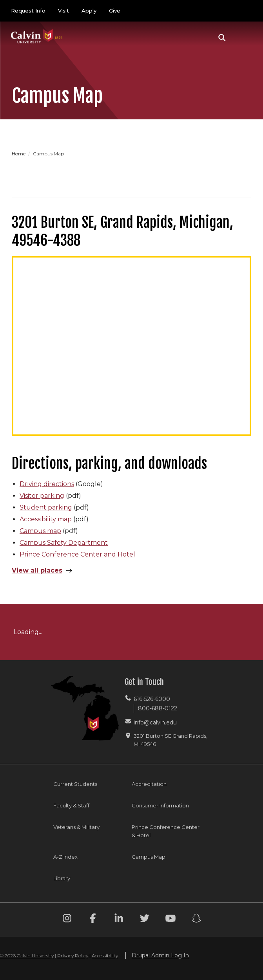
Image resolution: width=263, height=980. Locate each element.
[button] (222, 38)
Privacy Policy (73, 956)
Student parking (46, 507)
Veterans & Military (76, 827)
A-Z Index (65, 857)
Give (115, 11)
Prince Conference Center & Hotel (166, 831)
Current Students (75, 784)
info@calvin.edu (155, 722)
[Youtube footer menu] (170, 920)
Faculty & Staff (71, 805)
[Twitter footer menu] (145, 920)
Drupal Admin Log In (160, 955)
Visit (63, 11)
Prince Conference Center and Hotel (77, 554)
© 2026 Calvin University (27, 956)
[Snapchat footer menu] (196, 920)
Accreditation (149, 784)
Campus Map (149, 857)
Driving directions (47, 484)
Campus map (40, 531)
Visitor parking (42, 496)
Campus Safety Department (64, 543)
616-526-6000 (152, 699)
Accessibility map (46, 519)
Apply (89, 11)
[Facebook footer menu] (93, 920)
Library (62, 878)
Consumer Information (160, 805)
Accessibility (105, 956)
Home (19, 154)
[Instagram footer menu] (67, 920)
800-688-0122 (158, 708)
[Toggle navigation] (243, 38)
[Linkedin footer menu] (119, 920)
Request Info (28, 11)
